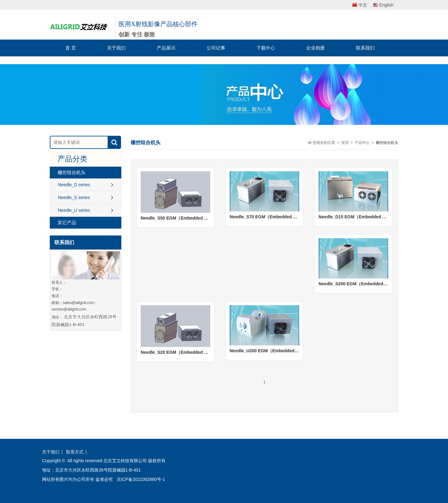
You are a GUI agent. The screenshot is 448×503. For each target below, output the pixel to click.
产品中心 (362, 143)
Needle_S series (86, 197)
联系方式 (75, 452)
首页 (345, 143)
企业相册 (315, 48)
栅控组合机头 (72, 172)
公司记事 (216, 48)
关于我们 (116, 48)
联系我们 (365, 48)
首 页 (71, 48)
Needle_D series (86, 185)
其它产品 (67, 223)
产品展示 (166, 48)
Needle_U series (86, 210)
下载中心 (266, 48)
